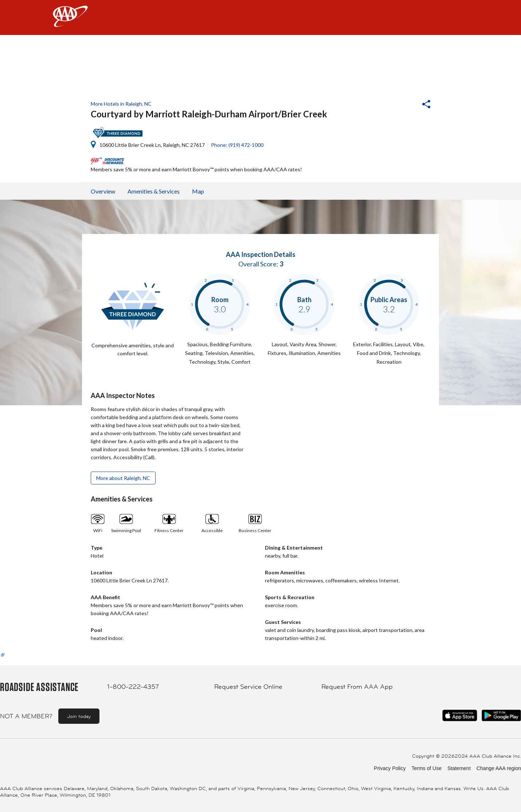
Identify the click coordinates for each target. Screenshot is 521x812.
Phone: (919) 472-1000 (237, 145)
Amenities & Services (154, 191)
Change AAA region (499, 768)
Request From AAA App (357, 687)
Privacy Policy (390, 768)
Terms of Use (426, 768)
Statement (459, 768)
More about (123, 478)
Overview (103, 191)
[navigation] (260, 17)
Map (198, 191)
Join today (79, 716)
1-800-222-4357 (133, 687)
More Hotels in (121, 104)
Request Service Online (248, 687)
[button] (407, 105)
